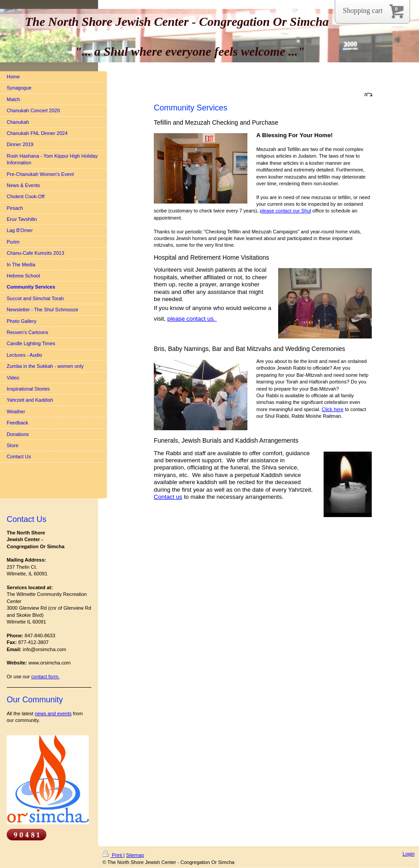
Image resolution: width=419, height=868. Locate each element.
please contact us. (191, 319)
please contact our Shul (285, 211)
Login (409, 854)
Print (113, 855)
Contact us (168, 497)
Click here (333, 409)
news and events (53, 713)
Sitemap (135, 855)
